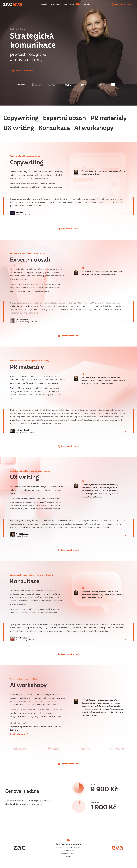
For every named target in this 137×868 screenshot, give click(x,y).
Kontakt (87, 4)
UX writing (19, 128)
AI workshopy (94, 128)
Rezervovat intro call (123, 4)
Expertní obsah (65, 118)
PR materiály (109, 118)
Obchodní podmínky (68, 854)
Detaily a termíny (18, 734)
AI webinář (55, 4)
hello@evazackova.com (68, 844)
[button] (121, 214)
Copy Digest (72, 4)
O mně (44, 4)
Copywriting (21, 118)
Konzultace (54, 128)
